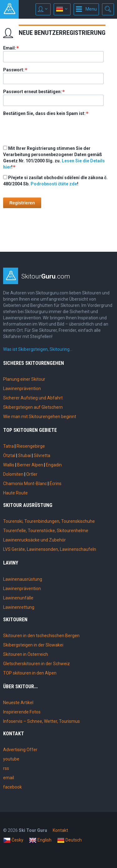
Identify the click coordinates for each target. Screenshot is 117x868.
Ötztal (9, 455)
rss (6, 768)
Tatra (8, 446)
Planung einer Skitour (24, 379)
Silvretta (42, 455)
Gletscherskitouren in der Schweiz (37, 664)
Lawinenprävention (22, 389)
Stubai (24, 455)
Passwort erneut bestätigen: (32, 92)
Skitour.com (46, 276)
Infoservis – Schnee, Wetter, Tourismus (41, 721)
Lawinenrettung (19, 607)
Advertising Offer (20, 750)
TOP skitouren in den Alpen (30, 673)
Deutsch (69, 840)
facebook (12, 787)
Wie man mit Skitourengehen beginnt (40, 417)
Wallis (9, 465)
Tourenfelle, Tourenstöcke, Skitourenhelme (46, 531)
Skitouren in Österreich (26, 654)
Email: (10, 48)
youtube (11, 759)
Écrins (56, 484)
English (40, 840)
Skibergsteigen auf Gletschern (33, 407)
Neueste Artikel (18, 703)
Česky (13, 840)
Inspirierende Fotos (22, 712)
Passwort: (14, 70)
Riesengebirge (31, 446)
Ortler (32, 474)
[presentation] (51, 129)
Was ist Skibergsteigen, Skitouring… (38, 349)
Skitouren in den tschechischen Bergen (41, 636)
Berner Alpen (30, 465)
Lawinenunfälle (18, 598)
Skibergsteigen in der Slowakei (33, 645)
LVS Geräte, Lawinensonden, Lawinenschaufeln (50, 549)
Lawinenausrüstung (23, 579)
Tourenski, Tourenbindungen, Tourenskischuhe (49, 521)
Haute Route (15, 493)
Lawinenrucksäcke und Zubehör (34, 540)
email (9, 778)
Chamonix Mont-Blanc (25, 484)
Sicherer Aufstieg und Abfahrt (33, 398)
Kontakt (60, 830)
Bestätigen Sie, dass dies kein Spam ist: (44, 113)
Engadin (54, 465)
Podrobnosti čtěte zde (54, 184)
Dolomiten (13, 474)
